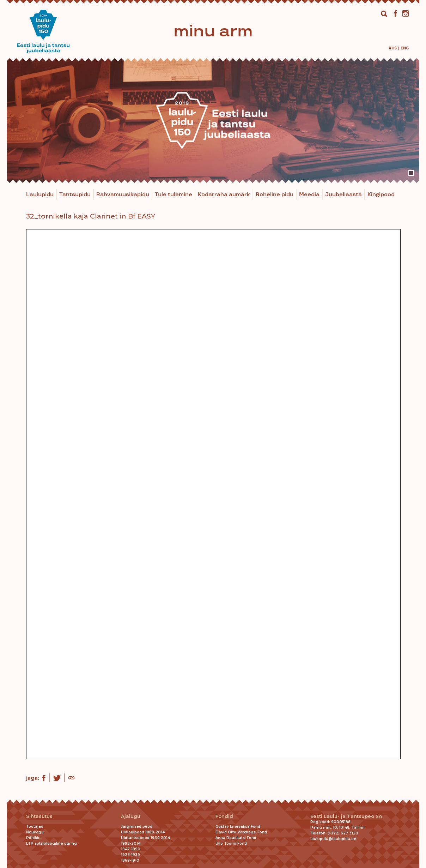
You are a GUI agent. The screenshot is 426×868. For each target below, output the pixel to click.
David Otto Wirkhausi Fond (241, 832)
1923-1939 (130, 855)
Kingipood (381, 195)
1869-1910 (130, 860)
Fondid (224, 816)
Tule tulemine (174, 195)
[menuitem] (393, 48)
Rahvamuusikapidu (123, 195)
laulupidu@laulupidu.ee (333, 839)
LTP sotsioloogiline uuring (51, 843)
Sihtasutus (39, 816)
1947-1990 (131, 849)
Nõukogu (35, 832)
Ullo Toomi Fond (231, 843)
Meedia (309, 195)
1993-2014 (131, 843)
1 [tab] (411, 173)
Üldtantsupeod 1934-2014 (145, 838)
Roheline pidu (275, 195)
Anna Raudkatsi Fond (236, 838)
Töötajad (35, 827)
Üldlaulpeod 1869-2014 (143, 832)
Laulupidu (40, 195)
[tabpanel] (213, 121)
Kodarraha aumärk (224, 195)
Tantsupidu (75, 195)
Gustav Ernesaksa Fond (238, 827)
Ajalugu (131, 816)
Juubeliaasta (343, 195)
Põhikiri (33, 838)
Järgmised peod (137, 827)
